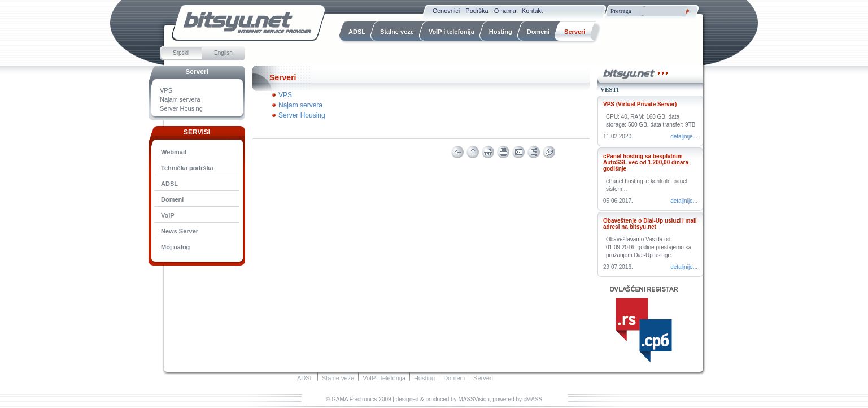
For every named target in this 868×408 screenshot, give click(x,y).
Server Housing (181, 108)
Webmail (174, 152)
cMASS (533, 399)
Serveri (197, 72)
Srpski (181, 53)
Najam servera (180, 99)
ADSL (169, 184)
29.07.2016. (618, 267)
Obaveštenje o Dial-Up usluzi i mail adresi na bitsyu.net (650, 224)
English (223, 53)
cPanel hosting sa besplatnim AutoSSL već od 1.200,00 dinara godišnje (646, 162)
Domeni (172, 199)
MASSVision (474, 399)
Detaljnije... (684, 136)
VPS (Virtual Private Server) (640, 104)
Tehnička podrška (187, 168)
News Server (180, 231)
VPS (166, 90)
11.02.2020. (618, 136)
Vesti (610, 89)
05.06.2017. (618, 201)
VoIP (168, 215)
